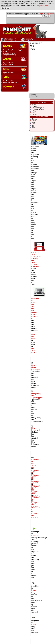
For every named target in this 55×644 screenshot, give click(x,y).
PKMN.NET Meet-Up (10, 82)
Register (49, 14)
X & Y (5, 51)
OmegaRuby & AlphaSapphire (13, 50)
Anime (34, 122)
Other (34, 127)
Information (9, 39)
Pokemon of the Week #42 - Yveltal (35, 465)
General (34, 119)
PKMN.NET (34, 94)
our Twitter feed (34, 350)
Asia (34, 113)
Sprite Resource (9, 73)
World (34, 105)
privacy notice (45, 6)
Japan (35, 114)
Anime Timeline (8, 64)
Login (41, 14)
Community (9, 41)
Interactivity (28, 39)
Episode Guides (9, 63)
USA (34, 111)
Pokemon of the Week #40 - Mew (35, 487)
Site (25, 41)
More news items (33, 336)
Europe (35, 106)
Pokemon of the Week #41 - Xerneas (35, 476)
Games (34, 121)
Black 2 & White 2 (9, 53)
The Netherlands (38, 109)
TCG (33, 124)
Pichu (34, 590)
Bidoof (34, 624)
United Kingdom (38, 108)
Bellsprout (35, 536)
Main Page (34, 96)
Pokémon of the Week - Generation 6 (36, 492)
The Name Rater (9, 81)
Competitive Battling (10, 55)
